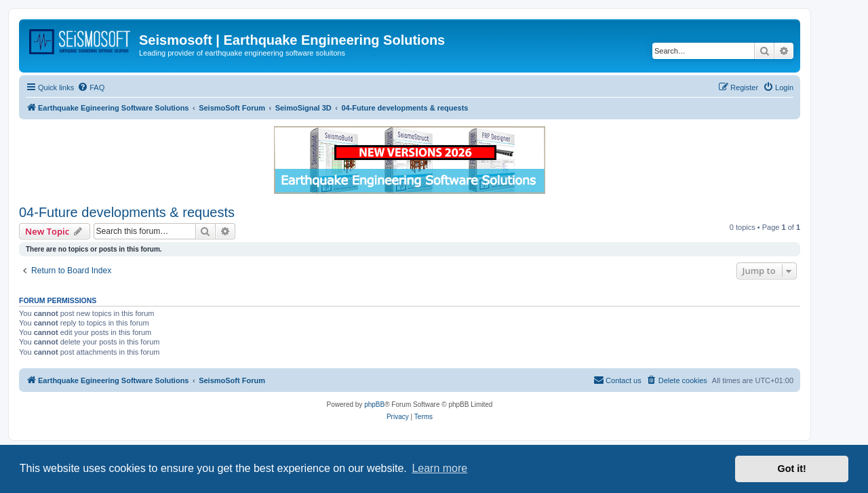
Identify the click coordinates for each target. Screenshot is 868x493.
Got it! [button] (792, 469)
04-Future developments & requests (127, 212)
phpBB (374, 405)
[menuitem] (91, 87)
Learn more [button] (439, 468)
